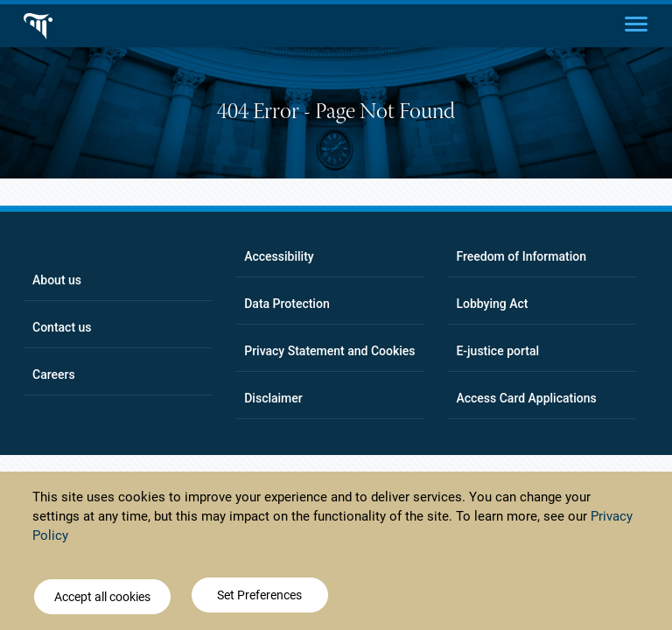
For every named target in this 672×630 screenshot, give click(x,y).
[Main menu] (636, 23)
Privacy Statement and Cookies (329, 351)
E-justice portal (497, 351)
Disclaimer (273, 398)
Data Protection (287, 304)
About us (57, 280)
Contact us (62, 327)
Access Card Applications (526, 398)
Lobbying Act (492, 304)
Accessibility (279, 256)
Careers (54, 374)
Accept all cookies (102, 599)
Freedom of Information (521, 256)
